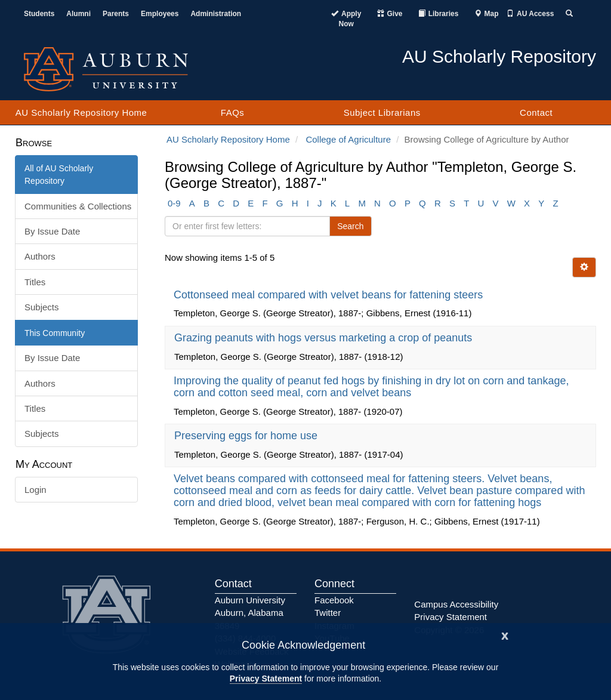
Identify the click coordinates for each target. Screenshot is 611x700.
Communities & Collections (78, 206)
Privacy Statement (266, 679)
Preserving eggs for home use (247, 436)
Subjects (42, 307)
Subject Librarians (382, 112)
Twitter (328, 613)
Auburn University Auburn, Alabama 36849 (250, 613)
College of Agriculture (348, 139)
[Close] (505, 635)
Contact (536, 112)
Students (39, 14)
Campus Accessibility (456, 604)
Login (36, 490)
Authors (40, 256)
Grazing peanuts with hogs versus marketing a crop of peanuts (325, 338)
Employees (160, 14)
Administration (216, 14)
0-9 (174, 203)
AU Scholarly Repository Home (81, 112)
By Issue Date (52, 231)
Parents (116, 14)
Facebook (334, 600)
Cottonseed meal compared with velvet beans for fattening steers (330, 295)
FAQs (233, 112)
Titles (35, 282)
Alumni (78, 14)
